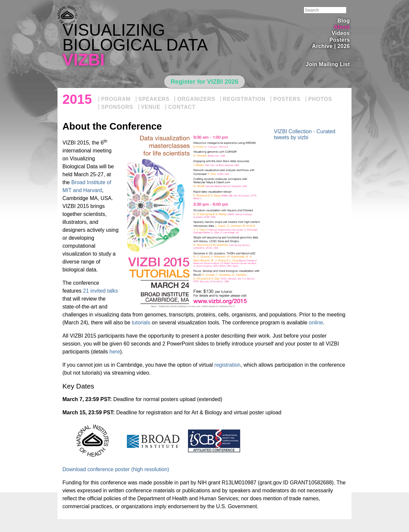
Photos (320, 99)
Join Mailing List (328, 64)
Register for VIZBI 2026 (205, 82)
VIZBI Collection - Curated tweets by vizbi (305, 134)
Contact (182, 107)
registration (227, 365)
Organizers (196, 99)
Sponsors (117, 107)
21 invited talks (100, 291)
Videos (341, 33)
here (115, 352)
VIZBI (84, 60)
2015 (77, 99)
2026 (344, 46)
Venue (151, 107)
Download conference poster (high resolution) (116, 469)
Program (116, 99)
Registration (244, 99)
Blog (344, 21)
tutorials (141, 323)
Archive (322, 46)
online (316, 323)
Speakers (154, 99)
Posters (340, 40)
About (342, 27)
